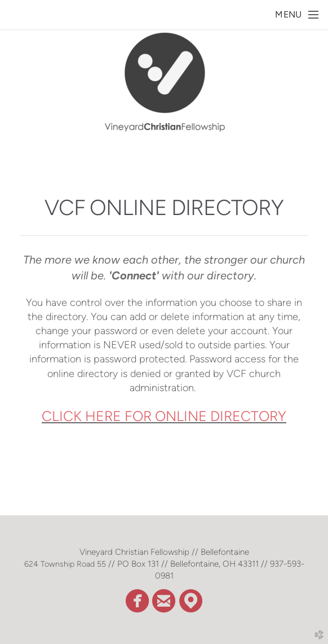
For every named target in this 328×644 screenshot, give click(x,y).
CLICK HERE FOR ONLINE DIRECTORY (164, 416)
